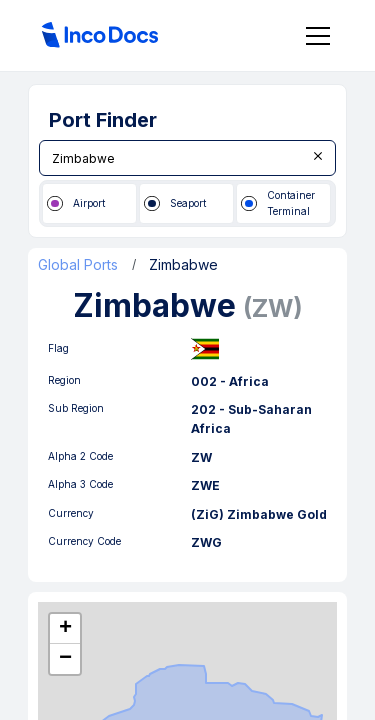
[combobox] (187, 158)
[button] (65, 629)
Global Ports (78, 265)
